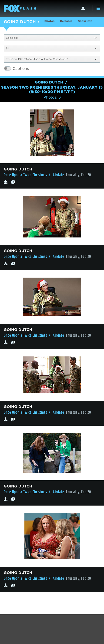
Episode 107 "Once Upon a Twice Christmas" (51, 59)
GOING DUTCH (20, 22)
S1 (51, 48)
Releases (66, 21)
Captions (21, 69)
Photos (49, 21)
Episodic (51, 38)
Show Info (85, 21)
